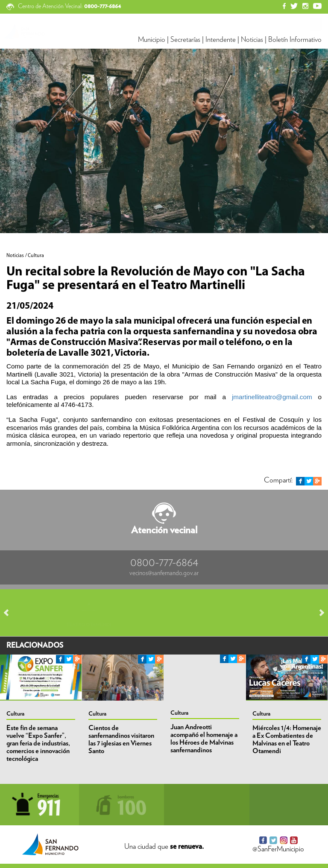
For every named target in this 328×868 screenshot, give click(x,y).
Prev (10, 613)
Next (318, 613)
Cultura (15, 714)
